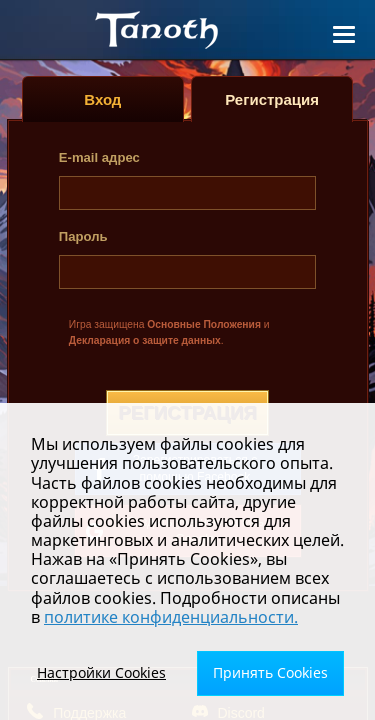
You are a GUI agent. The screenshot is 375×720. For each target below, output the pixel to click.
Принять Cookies (270, 672)
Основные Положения (204, 324)
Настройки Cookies (101, 672)
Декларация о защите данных (145, 340)
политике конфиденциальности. (171, 617)
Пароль (83, 236)
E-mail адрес (99, 157)
